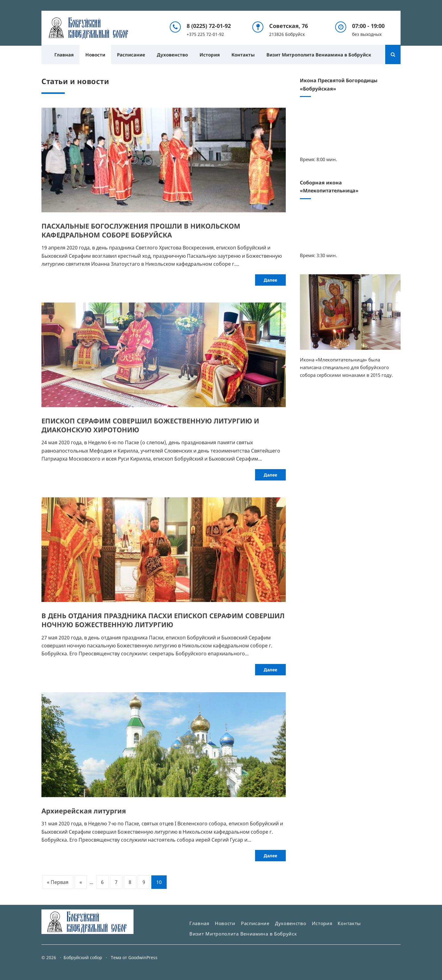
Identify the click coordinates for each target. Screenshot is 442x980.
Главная (64, 54)
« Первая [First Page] (58, 882)
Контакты (243, 54)
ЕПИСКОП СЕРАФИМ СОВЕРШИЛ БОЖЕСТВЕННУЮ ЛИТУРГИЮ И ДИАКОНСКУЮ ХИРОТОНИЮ (150, 425)
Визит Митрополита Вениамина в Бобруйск (319, 54)
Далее (270, 280)
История (210, 54)
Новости (95, 54)
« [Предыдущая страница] (81, 882)
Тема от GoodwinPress (134, 957)
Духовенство (172, 54)
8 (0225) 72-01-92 (209, 26)
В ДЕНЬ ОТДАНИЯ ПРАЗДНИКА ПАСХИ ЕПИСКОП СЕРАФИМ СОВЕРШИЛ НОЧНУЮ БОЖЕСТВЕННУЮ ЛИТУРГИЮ (163, 620)
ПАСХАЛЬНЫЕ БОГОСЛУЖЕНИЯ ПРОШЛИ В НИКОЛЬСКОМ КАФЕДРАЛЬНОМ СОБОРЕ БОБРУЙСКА (141, 230)
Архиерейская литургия (84, 810)
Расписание (131, 54)
